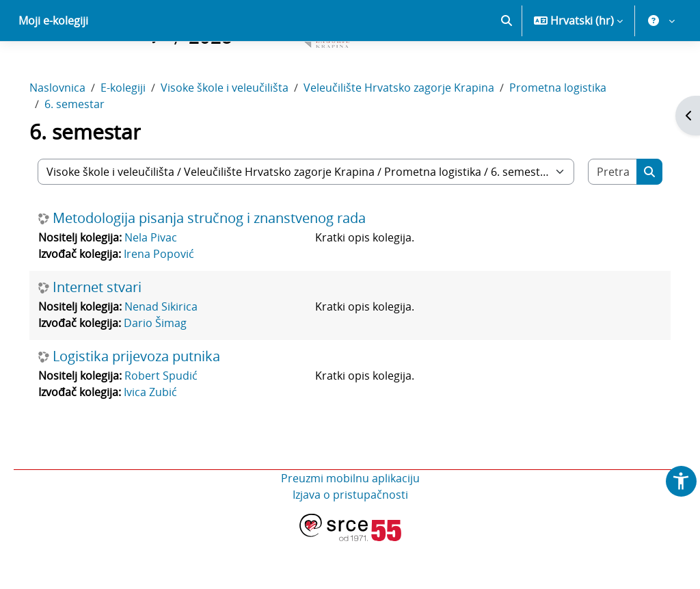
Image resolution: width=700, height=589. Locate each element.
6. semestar (94, 152)
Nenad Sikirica (180, 354)
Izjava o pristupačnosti (350, 542)
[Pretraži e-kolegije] (596, 220)
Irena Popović (178, 302)
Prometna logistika (577, 135)
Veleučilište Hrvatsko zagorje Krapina (418, 135)
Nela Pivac (170, 285)
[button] (507, 68)
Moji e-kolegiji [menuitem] (53, 68)
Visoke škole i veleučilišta (244, 135)
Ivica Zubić (170, 440)
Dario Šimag (174, 371)
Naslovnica (77, 135)
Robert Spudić (180, 423)
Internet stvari (116, 335)
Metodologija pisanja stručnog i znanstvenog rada (228, 266)
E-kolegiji (142, 135)
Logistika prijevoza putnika (156, 404)
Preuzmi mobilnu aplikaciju (350, 526)
